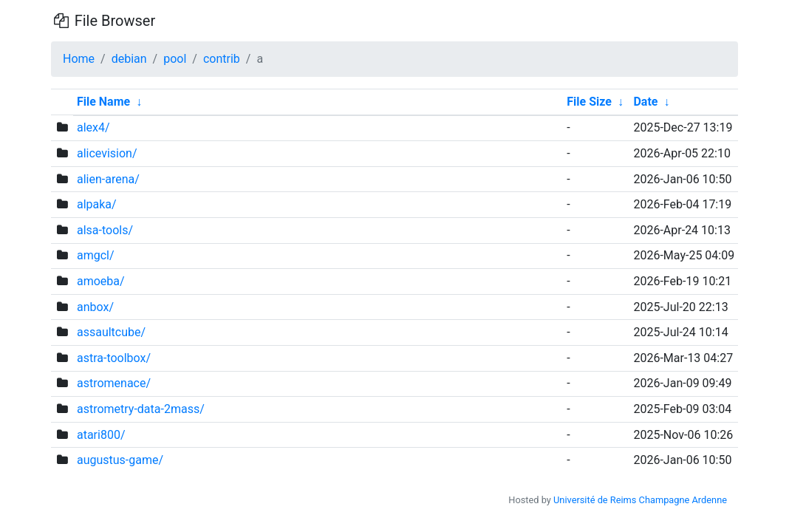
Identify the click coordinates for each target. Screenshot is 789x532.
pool (175, 59)
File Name (103, 102)
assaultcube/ (111, 332)
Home (79, 59)
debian (129, 59)
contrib (222, 59)
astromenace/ (114, 383)
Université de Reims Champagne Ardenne (640, 500)
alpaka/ (97, 204)
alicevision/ (107, 153)
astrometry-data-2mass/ (141, 409)
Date (645, 102)
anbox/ (95, 307)
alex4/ (93, 127)
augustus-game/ (120, 460)
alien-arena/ (108, 179)
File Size (589, 102)
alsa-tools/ (105, 230)
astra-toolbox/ (114, 358)
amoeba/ (101, 281)
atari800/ (101, 435)
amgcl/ (96, 255)
